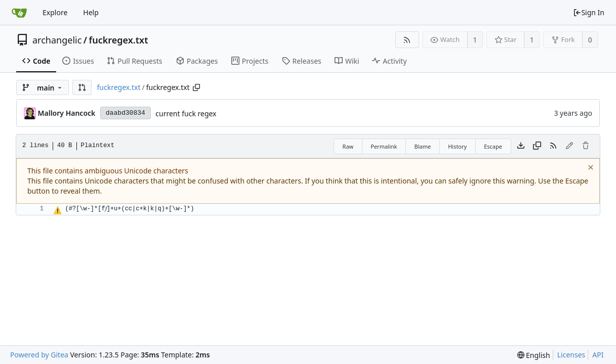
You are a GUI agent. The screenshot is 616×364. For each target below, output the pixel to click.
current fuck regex (186, 113)
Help (91, 12)
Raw (348, 146)
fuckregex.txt (119, 40)
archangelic (57, 40)
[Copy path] (196, 87)
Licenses (571, 355)
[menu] (534, 355)
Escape (493, 146)
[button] (82, 87)
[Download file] (521, 146)
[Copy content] (537, 146)
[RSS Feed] (407, 40)
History (457, 146)
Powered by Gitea (39, 355)
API (598, 355)
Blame (422, 146)
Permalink (384, 146)
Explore (55, 12)
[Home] (19, 13)
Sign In (589, 12)
